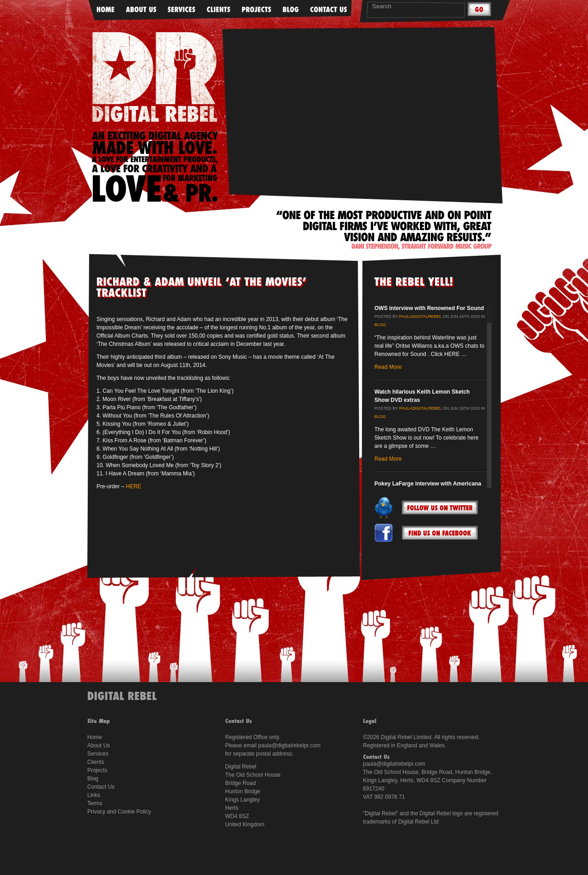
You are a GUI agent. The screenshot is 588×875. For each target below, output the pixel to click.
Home (95, 737)
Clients (96, 762)
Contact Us (101, 787)
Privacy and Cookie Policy (119, 812)
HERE (133, 486)
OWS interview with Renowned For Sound (429, 308)
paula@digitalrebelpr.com (289, 745)
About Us (99, 745)
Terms (95, 803)
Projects (97, 770)
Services (98, 754)
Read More (388, 367)
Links (94, 795)
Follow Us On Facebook (440, 533)
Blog (380, 325)
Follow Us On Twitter (440, 508)
